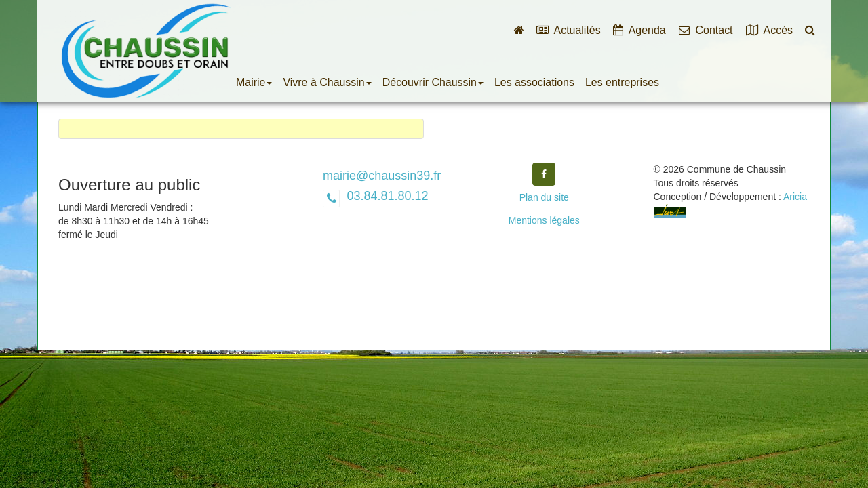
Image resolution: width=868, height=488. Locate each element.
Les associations (534, 82)
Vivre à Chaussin (327, 82)
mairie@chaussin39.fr (382, 176)
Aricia (795, 197)
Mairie (254, 82)
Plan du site (544, 197)
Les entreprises (622, 82)
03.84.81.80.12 (386, 196)
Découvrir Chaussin (433, 82)
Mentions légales (544, 220)
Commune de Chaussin (146, 51)
